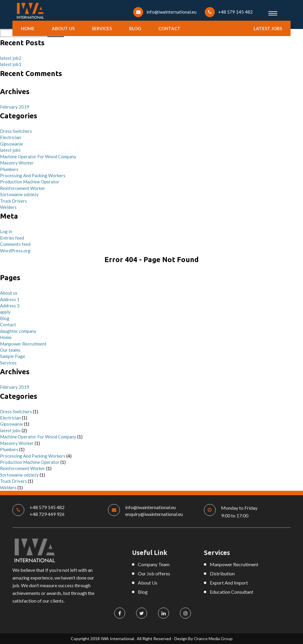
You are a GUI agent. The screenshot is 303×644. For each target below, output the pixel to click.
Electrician (11, 137)
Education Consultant (232, 592)
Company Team (154, 564)
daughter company (18, 331)
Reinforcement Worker (23, 188)
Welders (8, 207)
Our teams (10, 350)
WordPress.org (15, 251)
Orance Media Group (213, 639)
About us (63, 28)
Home (28, 28)
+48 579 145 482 (235, 12)
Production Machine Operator (30, 182)
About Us (148, 583)
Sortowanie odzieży (19, 194)
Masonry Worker (17, 163)
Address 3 (10, 306)
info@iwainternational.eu (171, 12)
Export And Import (229, 583)
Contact (169, 28)
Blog (135, 28)
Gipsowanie (12, 144)
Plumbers (9, 169)
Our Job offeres (154, 573)
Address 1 (10, 299)
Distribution (222, 573)
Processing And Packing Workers (33, 175)
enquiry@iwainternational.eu (154, 514)
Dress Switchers (16, 131)
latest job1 (11, 64)
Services (102, 28)
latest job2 (11, 58)
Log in (6, 231)
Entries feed (12, 238)
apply (5, 312)
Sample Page (13, 356)
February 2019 (15, 107)
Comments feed (15, 244)
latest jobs (268, 28)
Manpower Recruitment (23, 344)
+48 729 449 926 (47, 514)
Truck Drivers (13, 201)
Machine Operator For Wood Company (38, 156)
